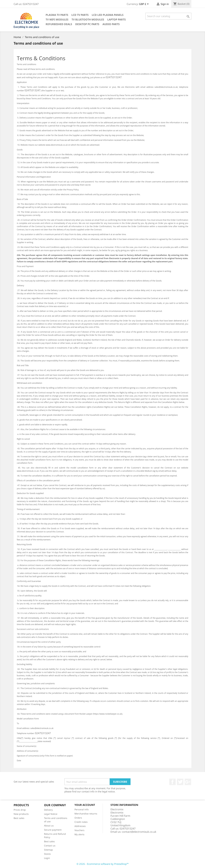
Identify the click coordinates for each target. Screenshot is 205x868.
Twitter (180, 782)
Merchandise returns (86, 814)
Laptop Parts (117, 19)
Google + (188, 782)
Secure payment (53, 830)
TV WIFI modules (57, 19)
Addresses (80, 826)
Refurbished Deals (59, 24)
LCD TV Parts (80, 15)
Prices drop (20, 810)
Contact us (50, 846)
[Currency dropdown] (144, 4)
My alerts (79, 834)
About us (49, 826)
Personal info (82, 809)
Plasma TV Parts (57, 15)
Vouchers (79, 830)
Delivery (48, 810)
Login (47, 858)
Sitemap (48, 850)
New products (21, 814)
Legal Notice (51, 814)
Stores (47, 854)
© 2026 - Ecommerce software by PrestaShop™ (103, 864)
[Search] (168, 16)
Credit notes (81, 822)
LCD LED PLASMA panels (108, 15)
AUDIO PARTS (111, 24)
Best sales (19, 818)
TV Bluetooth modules (88, 19)
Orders (78, 818)
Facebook (172, 782)
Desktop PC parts (87, 24)
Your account (85, 805)
